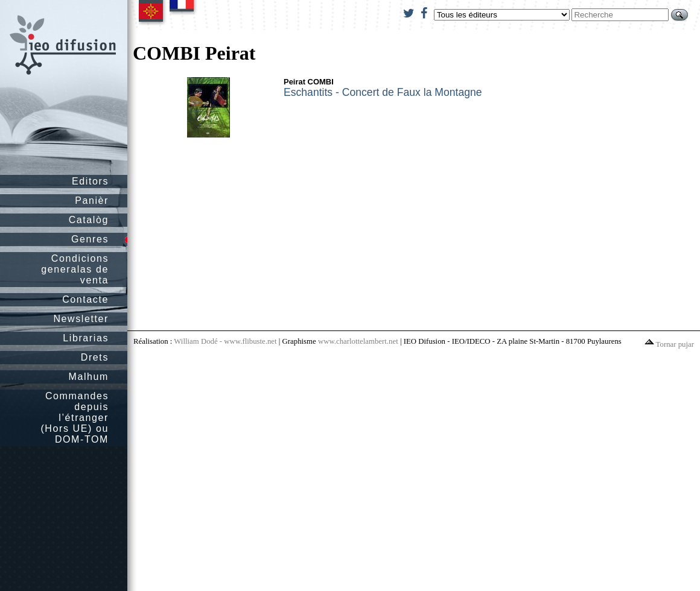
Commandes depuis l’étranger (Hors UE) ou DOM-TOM (75, 418)
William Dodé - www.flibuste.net (225, 341)
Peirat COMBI (309, 82)
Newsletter (81, 319)
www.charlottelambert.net (358, 341)
